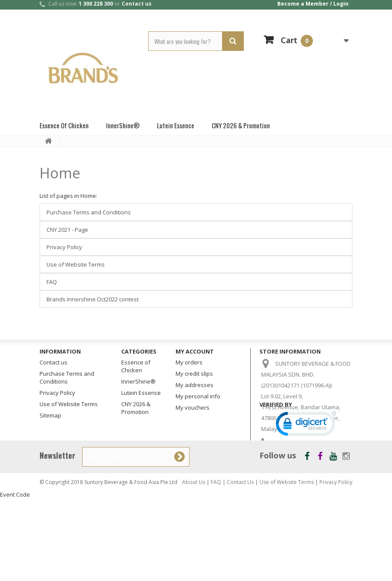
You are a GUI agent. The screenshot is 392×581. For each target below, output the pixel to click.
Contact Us (240, 565)
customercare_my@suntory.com (308, 467)
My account (195, 351)
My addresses (194, 385)
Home (60, 173)
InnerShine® (123, 125)
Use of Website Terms (76, 264)
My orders (189, 362)
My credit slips (194, 374)
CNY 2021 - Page (67, 230)
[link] (306, 508)
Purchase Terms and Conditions (89, 212)
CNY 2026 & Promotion (241, 125)
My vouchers (193, 407)
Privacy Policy (64, 247)
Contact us (137, 4)
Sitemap (50, 415)
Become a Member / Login (313, 4)
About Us (194, 565)
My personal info (198, 396)
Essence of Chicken (64, 125)
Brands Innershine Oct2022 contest (93, 299)
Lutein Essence (176, 125)
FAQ (52, 282)
